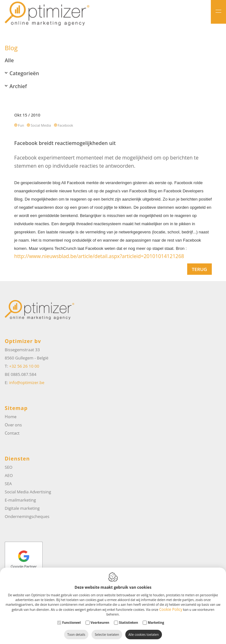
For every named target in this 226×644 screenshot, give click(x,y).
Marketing (156, 623)
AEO (9, 475)
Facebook (65, 125)
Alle (9, 60)
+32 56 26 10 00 (24, 366)
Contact (12, 433)
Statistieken (128, 623)
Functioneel (71, 623)
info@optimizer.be (27, 382)
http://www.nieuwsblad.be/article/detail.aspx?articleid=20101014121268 (99, 256)
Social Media (41, 125)
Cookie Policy (171, 609)
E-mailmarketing (20, 500)
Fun (21, 125)
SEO (9, 467)
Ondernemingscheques (27, 516)
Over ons (13, 425)
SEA (8, 484)
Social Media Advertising (28, 492)
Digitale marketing (22, 508)
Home (11, 417)
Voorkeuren (100, 623)
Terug (199, 269)
